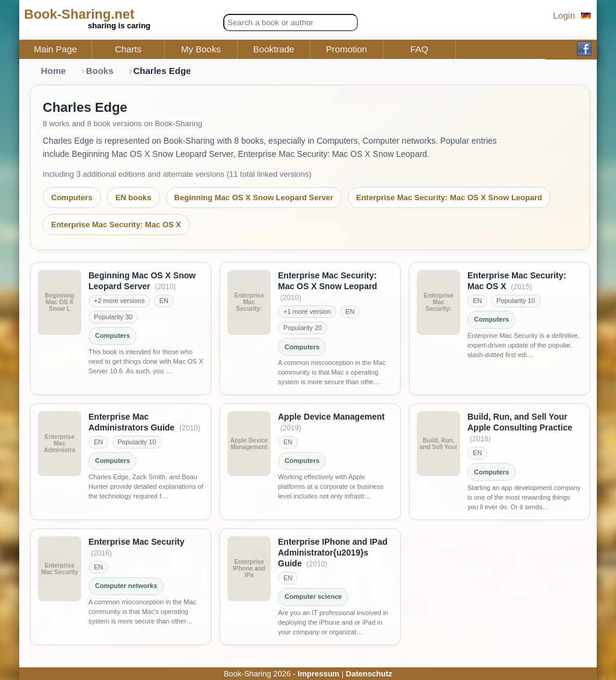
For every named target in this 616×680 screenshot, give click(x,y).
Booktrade (274, 49)
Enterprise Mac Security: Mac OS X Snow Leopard (449, 198)
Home (54, 71)
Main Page (55, 49)
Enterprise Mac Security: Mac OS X (116, 225)
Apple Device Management (331, 417)
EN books (134, 198)
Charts (128, 49)
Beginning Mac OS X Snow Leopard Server (254, 198)
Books (100, 71)
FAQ (419, 49)
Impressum (319, 674)
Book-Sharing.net (79, 14)
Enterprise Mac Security (137, 542)
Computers (72, 198)
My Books (201, 49)
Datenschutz (369, 674)
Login (564, 15)
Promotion (346, 49)
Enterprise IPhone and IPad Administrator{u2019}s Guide (333, 553)
